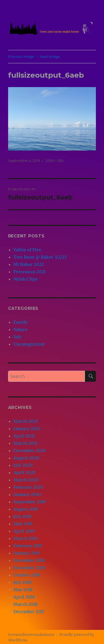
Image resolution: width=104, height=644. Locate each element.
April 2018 (24, 597)
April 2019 (24, 531)
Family (21, 322)
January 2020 (27, 494)
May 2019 (23, 524)
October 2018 (27, 575)
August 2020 (26, 458)
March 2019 (25, 538)
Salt (17, 337)
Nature (20, 329)
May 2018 (23, 590)
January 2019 (27, 553)
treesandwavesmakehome (31, 635)
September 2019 (30, 502)
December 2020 (30, 451)
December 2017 (29, 612)
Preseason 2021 (29, 272)
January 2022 (27, 429)
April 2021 (24, 436)
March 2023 (26, 421)
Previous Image (21, 56)
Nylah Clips (26, 279)
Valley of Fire (27, 250)
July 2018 (22, 582)
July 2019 (22, 516)
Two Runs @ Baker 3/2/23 (40, 257)
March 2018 (25, 604)
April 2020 (25, 472)
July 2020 (23, 465)
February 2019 (28, 546)
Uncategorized (29, 344)
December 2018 (29, 560)
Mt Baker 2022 (28, 264)
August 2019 (26, 509)
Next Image (50, 56)
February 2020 (28, 487)
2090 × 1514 (54, 161)
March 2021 (25, 443)
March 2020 (26, 480)
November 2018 (29, 568)
